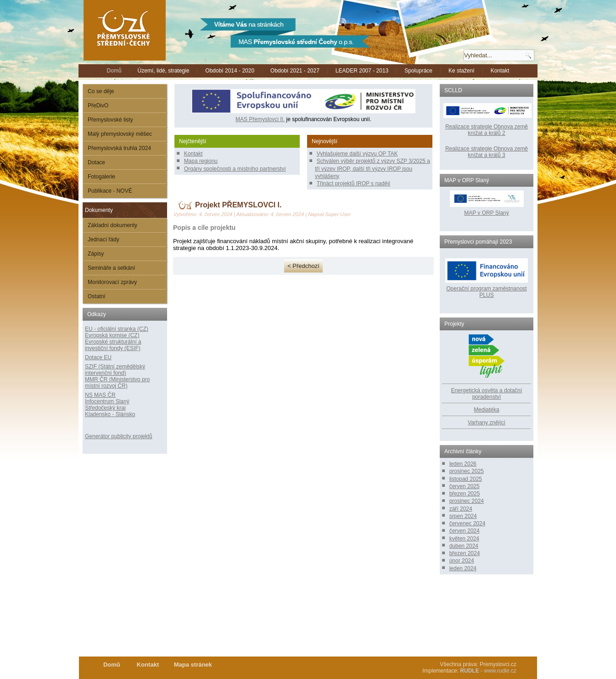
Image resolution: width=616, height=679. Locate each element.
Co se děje (101, 91)
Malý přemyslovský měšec (120, 134)
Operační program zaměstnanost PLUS (486, 292)
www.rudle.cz (500, 671)
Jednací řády (104, 239)
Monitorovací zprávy (112, 282)
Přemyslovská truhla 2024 (119, 148)
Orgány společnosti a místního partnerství (235, 169)
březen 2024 (465, 553)
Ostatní (97, 296)
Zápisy (96, 254)
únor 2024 (462, 561)
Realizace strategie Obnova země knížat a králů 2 (487, 130)
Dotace (96, 162)
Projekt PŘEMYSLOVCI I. (238, 205)
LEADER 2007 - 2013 (362, 71)
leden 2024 (463, 568)
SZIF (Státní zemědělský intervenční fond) (115, 370)
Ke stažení (462, 71)
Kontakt (500, 71)
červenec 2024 (468, 523)
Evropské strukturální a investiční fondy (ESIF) (113, 345)
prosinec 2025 (467, 471)
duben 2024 (464, 546)
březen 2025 (465, 494)
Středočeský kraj (105, 408)
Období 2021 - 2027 (295, 71)
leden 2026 (463, 464)
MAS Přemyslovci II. (260, 119)
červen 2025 (465, 486)
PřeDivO (98, 106)
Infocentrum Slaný (107, 401)
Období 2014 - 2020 (230, 71)
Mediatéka (486, 410)
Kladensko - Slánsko (110, 414)
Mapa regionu (201, 161)
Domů (114, 71)
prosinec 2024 (467, 501)
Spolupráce (418, 71)
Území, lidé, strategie (164, 71)
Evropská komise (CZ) (112, 335)
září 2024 (461, 509)
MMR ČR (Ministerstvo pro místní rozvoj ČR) (117, 383)
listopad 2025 (466, 479)
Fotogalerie (101, 177)
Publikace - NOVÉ (110, 191)
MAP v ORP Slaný (487, 210)
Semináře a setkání (111, 268)
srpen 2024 (463, 516)
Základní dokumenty (112, 225)
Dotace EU (98, 357)
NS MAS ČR (100, 395)
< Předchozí (303, 266)
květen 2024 (464, 539)
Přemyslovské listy (110, 120)
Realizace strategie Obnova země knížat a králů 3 (487, 152)
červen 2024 (465, 531)
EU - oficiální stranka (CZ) (117, 329)
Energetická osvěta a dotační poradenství (487, 394)
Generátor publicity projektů (119, 436)
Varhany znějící (487, 423)
